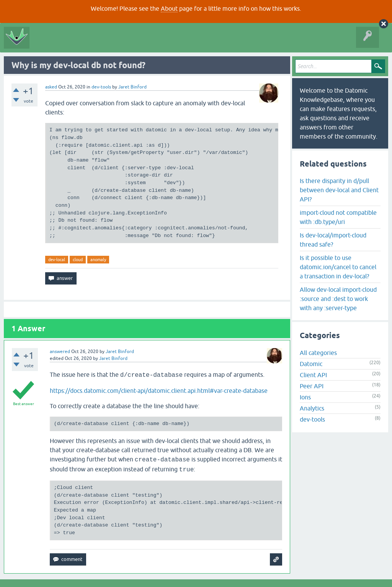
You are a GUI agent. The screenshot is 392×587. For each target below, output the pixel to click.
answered (60, 352)
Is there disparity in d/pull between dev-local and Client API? (339, 190)
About (169, 8)
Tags (139, 44)
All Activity (47, 44)
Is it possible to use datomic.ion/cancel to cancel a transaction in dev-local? (338, 267)
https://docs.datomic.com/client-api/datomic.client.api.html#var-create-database (159, 391)
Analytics (312, 408)
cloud (78, 260)
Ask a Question (171, 44)
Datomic (311, 364)
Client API (313, 375)
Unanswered (109, 44)
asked (51, 87)
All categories (318, 353)
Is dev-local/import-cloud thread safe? (333, 240)
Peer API (312, 386)
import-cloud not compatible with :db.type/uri (338, 217)
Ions (305, 397)
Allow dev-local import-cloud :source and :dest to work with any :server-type (338, 299)
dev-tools (101, 87)
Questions (77, 44)
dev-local (57, 260)
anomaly (98, 260)
